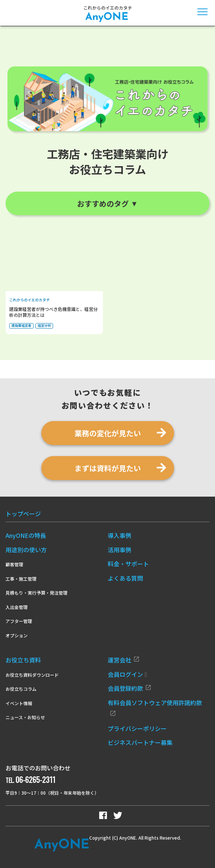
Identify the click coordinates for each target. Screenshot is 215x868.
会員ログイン (128, 674)
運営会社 (124, 660)
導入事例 (119, 535)
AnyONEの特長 (26, 535)
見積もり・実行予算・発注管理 (37, 593)
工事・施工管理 (21, 579)
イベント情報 (19, 703)
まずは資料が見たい (108, 468)
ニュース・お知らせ (25, 717)
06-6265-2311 (35, 780)
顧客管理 (14, 564)
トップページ (23, 514)
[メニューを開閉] (202, 12)
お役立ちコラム (21, 689)
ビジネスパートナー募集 (140, 742)
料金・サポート (128, 564)
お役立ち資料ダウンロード (32, 675)
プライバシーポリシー (137, 728)
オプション (17, 635)
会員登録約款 (130, 688)
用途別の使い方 (26, 550)
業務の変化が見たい (108, 433)
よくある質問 (125, 578)
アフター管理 (19, 621)
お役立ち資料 (23, 660)
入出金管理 (17, 607)
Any (62, 845)
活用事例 (119, 550)
